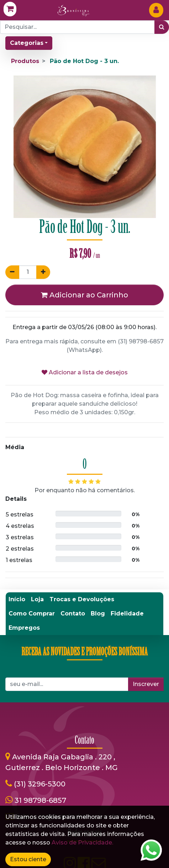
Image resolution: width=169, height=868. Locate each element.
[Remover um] (12, 272)
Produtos (25, 61)
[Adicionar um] (43, 272)
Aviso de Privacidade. (82, 843)
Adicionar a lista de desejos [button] (85, 372)
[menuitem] (17, 599)
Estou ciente (28, 859)
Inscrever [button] (146, 684)
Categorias (27, 43)
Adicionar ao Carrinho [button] (84, 295)
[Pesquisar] (162, 27)
